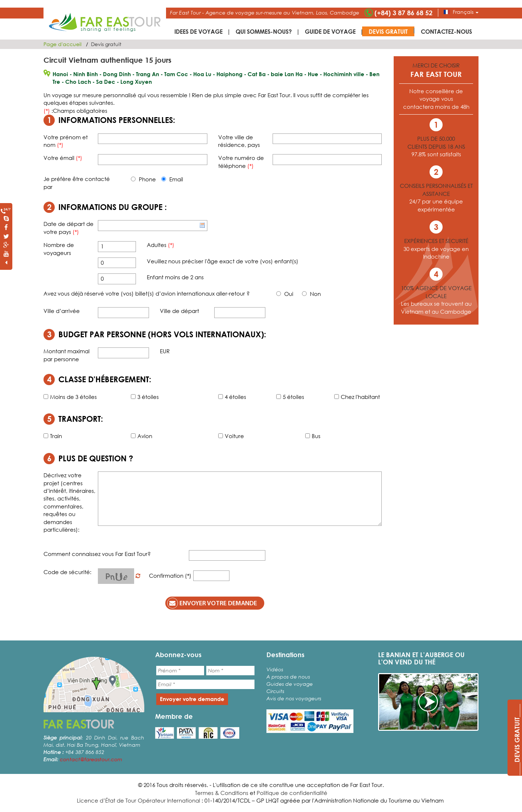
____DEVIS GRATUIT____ (517, 740)
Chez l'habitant (357, 397)
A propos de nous (288, 677)
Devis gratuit (388, 31)
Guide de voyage (330, 31)
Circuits (275, 691)
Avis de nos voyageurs (294, 698)
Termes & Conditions (222, 793)
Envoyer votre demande (212, 603)
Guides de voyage (290, 684)
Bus (313, 436)
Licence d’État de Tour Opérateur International (138, 800)
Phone (143, 179)
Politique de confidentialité (292, 793)
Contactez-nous (446, 31)
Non (311, 294)
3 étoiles (145, 397)
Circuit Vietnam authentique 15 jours (107, 60)
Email (172, 179)
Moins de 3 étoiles (70, 397)
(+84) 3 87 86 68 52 (403, 13)
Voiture (231, 436)
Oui (285, 294)
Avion (142, 436)
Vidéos (275, 669)
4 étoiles (232, 397)
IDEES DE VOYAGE (198, 31)
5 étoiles (290, 397)
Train (53, 436)
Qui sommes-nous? (264, 31)
